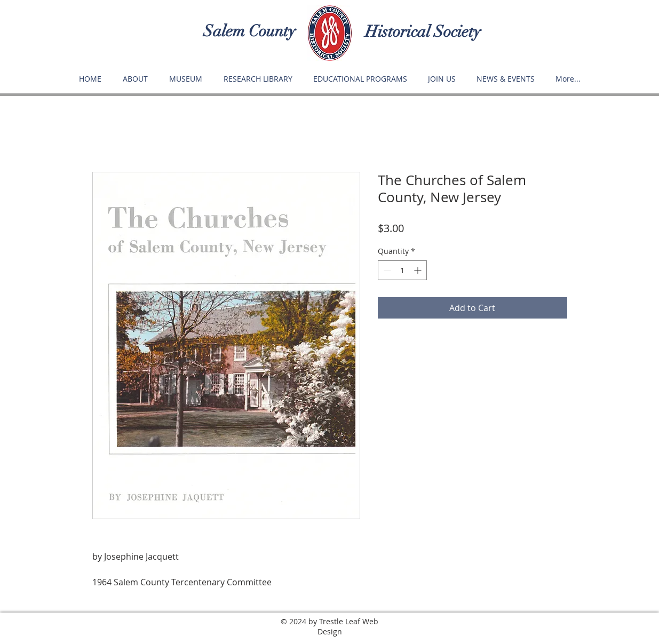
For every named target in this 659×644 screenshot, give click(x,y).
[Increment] (419, 270)
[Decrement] (386, 270)
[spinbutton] (402, 270)
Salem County (249, 31)
